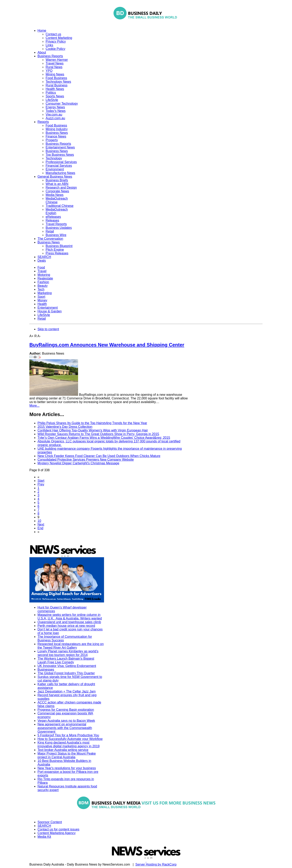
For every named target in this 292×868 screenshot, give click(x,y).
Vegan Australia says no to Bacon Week (66, 721)
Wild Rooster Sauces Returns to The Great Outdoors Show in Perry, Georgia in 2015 (98, 434)
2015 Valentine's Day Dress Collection (65, 427)
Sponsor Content (50, 822)
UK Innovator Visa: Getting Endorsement (67, 666)
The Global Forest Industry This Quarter (66, 673)
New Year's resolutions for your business (67, 768)
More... (34, 406)
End (40, 528)
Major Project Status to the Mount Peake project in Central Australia (67, 755)
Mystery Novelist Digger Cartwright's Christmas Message (78, 463)
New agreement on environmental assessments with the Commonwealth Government (65, 728)
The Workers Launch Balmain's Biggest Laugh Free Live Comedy (66, 660)
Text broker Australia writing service (63, 750)
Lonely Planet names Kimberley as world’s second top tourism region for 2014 (68, 653)
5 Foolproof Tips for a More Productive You (68, 735)
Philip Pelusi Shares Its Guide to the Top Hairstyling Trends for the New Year (92, 423)
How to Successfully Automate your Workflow (70, 739)
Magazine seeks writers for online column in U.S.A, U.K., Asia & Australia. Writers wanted (70, 617)
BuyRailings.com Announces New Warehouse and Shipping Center (107, 345)
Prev (41, 484)
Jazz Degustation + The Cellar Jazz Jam (67, 691)
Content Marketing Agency (57, 833)
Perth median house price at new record (66, 626)
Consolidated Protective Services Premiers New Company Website (86, 460)
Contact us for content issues (58, 829)
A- (39, 336)
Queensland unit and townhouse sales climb (69, 622)
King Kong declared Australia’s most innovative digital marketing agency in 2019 (69, 744)
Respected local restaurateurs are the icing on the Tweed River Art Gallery (71, 646)
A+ (31, 336)
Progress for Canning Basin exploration (66, 710)
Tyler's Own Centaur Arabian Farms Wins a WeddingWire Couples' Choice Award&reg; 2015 (104, 438)
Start (41, 481)
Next (41, 524)
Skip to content (48, 329)
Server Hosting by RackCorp (156, 864)
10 (39, 521)
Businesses (46, 670)
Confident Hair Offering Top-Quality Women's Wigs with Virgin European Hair (93, 430)
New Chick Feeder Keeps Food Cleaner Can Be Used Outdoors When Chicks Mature (99, 456)
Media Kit (44, 837)
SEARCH (44, 826)
